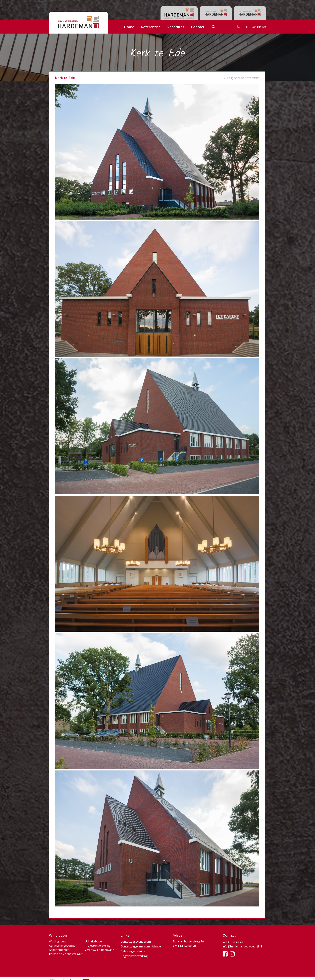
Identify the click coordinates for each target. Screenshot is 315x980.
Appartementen (59, 950)
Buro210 (260, 973)
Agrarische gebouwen (63, 946)
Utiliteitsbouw (94, 941)
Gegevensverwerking (134, 956)
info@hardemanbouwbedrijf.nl (242, 946)
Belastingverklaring (133, 951)
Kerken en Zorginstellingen (66, 954)
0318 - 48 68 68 (254, 27)
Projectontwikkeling (98, 946)
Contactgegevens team (136, 942)
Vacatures (176, 27)
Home (129, 27)
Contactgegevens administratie (141, 946)
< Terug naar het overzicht (241, 78)
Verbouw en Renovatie (99, 950)
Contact (198, 27)
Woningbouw (58, 941)
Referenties (151, 27)
